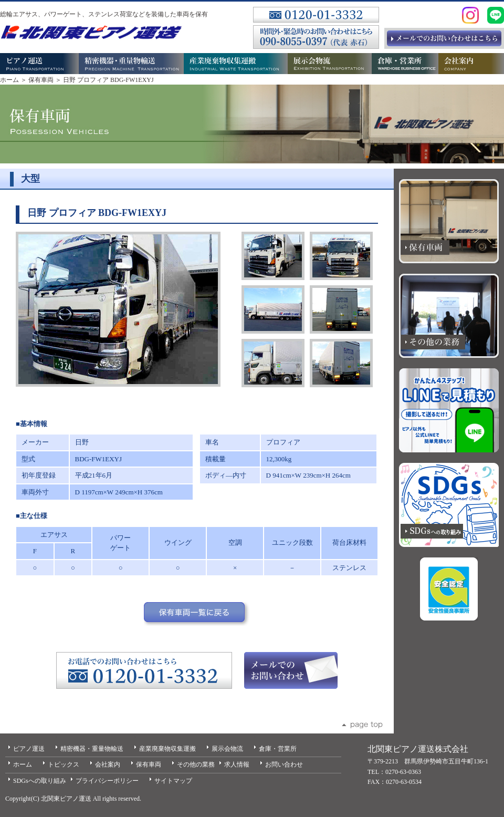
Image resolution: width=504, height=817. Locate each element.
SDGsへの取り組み (40, 781)
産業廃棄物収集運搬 (167, 749)
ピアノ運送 (29, 749)
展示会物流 (227, 749)
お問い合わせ (284, 764)
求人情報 (237, 764)
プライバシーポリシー (107, 781)
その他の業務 (196, 764)
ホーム (9, 80)
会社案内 (108, 764)
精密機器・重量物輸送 (92, 749)
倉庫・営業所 (278, 749)
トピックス (64, 764)
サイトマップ (173, 781)
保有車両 (41, 80)
